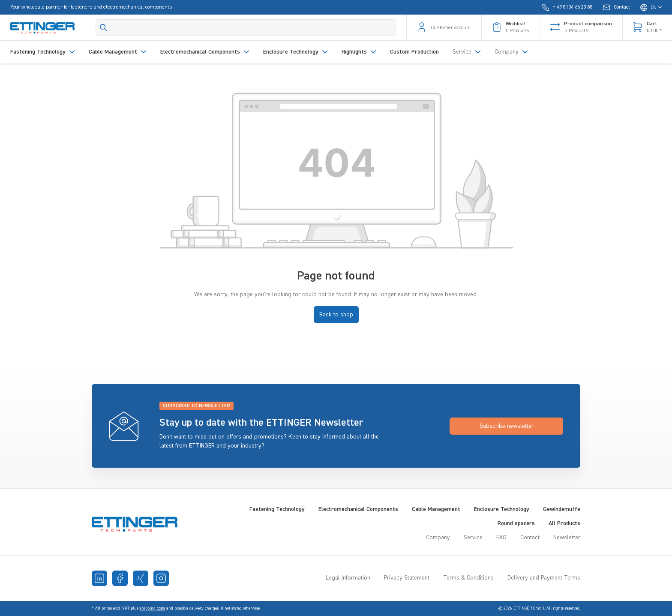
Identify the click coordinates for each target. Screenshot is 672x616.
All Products (564, 523)
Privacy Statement (407, 578)
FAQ (501, 538)
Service (473, 538)
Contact (530, 538)
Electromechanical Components (358, 509)
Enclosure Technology (502, 509)
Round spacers (516, 523)
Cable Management (436, 509)
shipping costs (152, 608)
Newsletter (567, 538)
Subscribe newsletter (507, 426)
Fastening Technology (277, 509)
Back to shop (336, 315)
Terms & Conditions (468, 578)
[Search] (246, 28)
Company (438, 538)
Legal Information (348, 578)
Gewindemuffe (562, 509)
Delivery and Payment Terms (544, 578)
